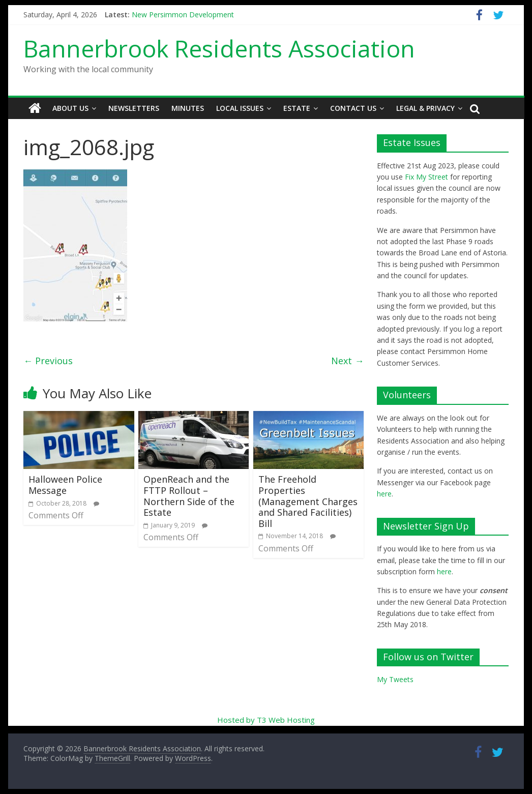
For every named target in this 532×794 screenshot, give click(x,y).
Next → (347, 361)
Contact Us (353, 108)
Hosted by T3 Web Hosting (266, 720)
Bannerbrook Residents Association (219, 48)
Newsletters (134, 108)
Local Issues (240, 108)
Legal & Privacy (425, 108)
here (384, 494)
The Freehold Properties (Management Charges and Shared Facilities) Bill (308, 501)
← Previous (48, 361)
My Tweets (395, 679)
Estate (297, 108)
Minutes (188, 108)
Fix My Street (426, 177)
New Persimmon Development (183, 14)
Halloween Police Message (65, 485)
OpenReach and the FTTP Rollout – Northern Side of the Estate (189, 496)
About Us (70, 108)
